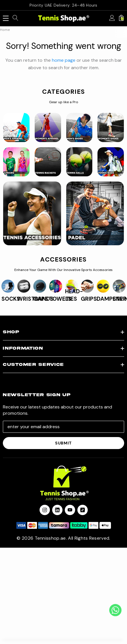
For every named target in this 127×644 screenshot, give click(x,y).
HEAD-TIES (74, 295)
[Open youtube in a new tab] (70, 510)
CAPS (41, 299)
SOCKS (11, 299)
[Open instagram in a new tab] (45, 510)
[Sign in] (112, 18)
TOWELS (60, 299)
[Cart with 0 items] (121, 18)
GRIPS (89, 299)
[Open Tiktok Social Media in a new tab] (83, 510)
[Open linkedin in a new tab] (57, 510)
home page (64, 60)
